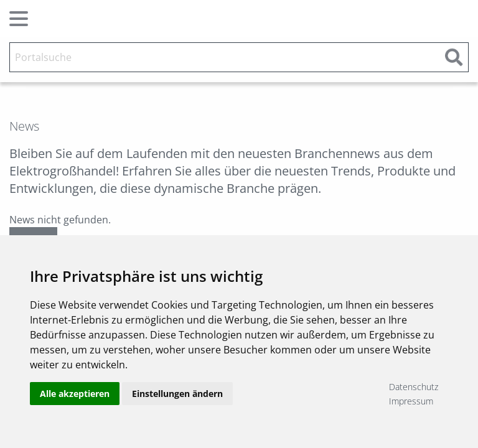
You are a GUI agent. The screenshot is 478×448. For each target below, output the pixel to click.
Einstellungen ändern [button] (177, 394)
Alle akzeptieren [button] (75, 394)
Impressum (411, 401)
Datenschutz (414, 387)
